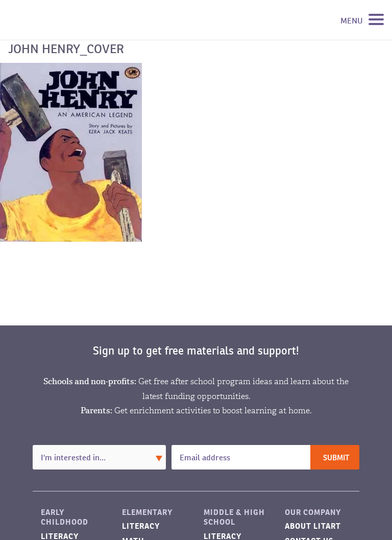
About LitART (313, 526)
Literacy (141, 526)
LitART (58, 20)
